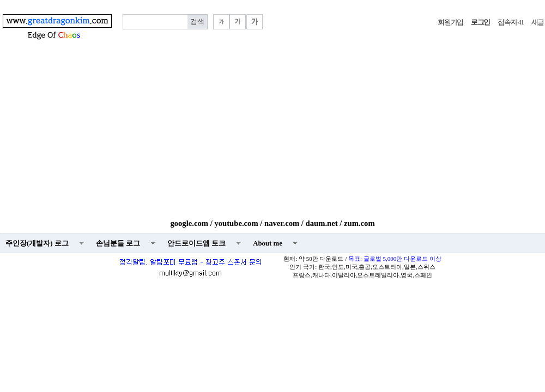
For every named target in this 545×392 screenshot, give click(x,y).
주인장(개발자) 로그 (37, 243)
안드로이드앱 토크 (196, 243)
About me (268, 243)
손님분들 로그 (118, 243)
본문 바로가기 (0, 0)
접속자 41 (510, 22)
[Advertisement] (272, 137)
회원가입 (450, 22)
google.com (189, 223)
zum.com (359, 223)
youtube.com (236, 223)
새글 (538, 22)
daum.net (322, 223)
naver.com (282, 223)
